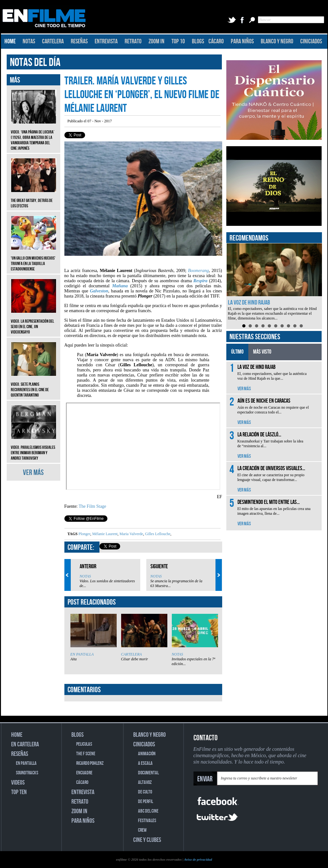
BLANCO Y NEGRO (277, 41)
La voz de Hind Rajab (249, 303)
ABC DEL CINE (148, 811)
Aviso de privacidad (198, 859)
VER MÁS (33, 473)
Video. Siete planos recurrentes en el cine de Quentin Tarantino (34, 385)
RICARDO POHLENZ (90, 763)
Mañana (120, 286)
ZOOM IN (157, 41)
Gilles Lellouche (157, 534)
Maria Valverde (131, 534)
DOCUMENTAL (148, 773)
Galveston (99, 291)
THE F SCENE (86, 754)
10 (301, 326)
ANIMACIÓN (147, 754)
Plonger (84, 534)
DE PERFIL (146, 802)
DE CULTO (145, 792)
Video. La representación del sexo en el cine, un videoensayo (34, 322)
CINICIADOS (311, 41)
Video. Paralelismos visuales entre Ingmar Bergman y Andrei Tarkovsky (34, 448)
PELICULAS (84, 744)
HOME (10, 41)
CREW (142, 830)
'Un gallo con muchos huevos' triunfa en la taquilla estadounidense (34, 259)
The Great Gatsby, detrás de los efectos (34, 198)
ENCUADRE (84, 773)
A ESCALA (145, 763)
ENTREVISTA (106, 41)
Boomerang (198, 271)
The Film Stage (92, 506)
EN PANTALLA (82, 654)
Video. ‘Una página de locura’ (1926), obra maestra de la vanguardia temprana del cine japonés (34, 135)
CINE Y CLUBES (147, 840)
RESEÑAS (79, 41)
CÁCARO (216, 41)
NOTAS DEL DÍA (35, 63)
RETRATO (133, 41)
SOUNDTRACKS (27, 773)
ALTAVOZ (145, 782)
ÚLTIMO (237, 352)
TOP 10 (178, 41)
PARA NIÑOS (242, 41)
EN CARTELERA (25, 744)
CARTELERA (53, 41)
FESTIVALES (147, 821)
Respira (200, 281)
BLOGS (198, 41)
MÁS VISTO (262, 352)
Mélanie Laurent (104, 534)
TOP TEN (19, 792)
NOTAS (29, 41)
